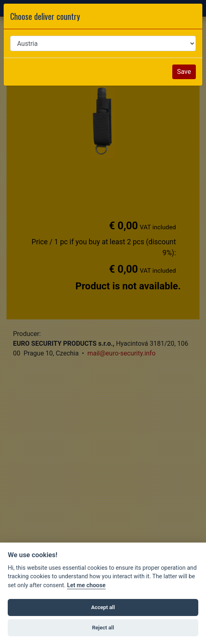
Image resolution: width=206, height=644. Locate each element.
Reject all (103, 628)
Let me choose (86, 585)
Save (184, 72)
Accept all (103, 607)
